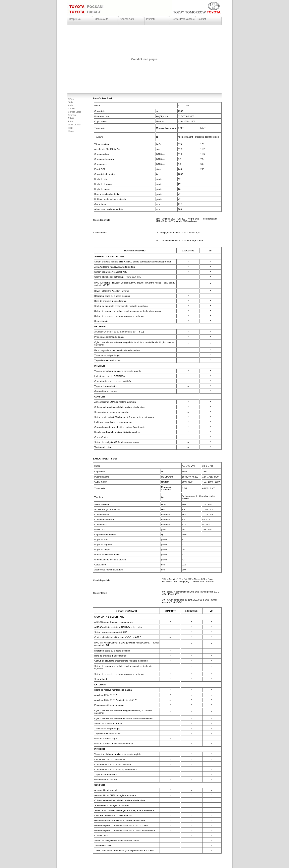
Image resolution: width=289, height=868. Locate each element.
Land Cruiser (74, 125)
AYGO (71, 99)
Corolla (72, 109)
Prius (71, 121)
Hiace (71, 131)
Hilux (70, 128)
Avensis (72, 115)
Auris (71, 105)
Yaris (70, 102)
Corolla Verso (75, 112)
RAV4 (71, 118)
